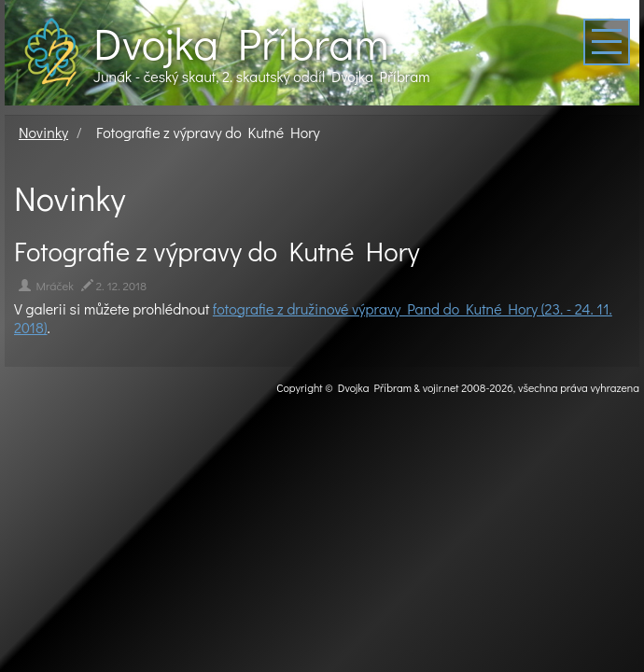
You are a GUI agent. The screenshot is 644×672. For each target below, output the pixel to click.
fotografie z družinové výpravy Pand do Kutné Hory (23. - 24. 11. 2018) (313, 318)
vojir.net (441, 387)
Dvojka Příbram (241, 43)
